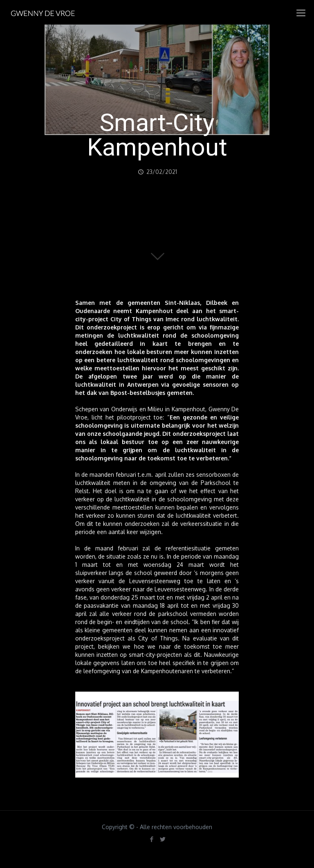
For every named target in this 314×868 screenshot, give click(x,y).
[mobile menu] (301, 12)
